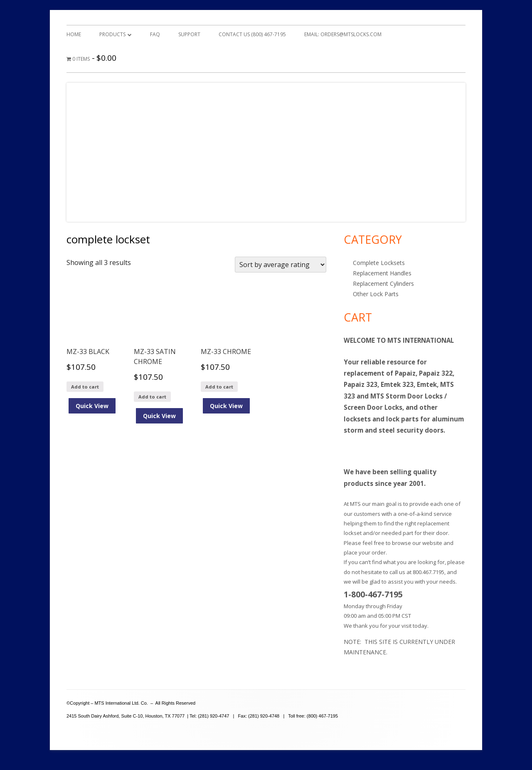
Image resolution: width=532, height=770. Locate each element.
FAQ (155, 34)
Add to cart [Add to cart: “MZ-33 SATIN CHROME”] (152, 397)
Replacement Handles (382, 273)
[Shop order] (281, 265)
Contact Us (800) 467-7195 (252, 34)
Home (74, 34)
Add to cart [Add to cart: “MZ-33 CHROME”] (219, 387)
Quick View (92, 406)
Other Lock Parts (376, 294)
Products (112, 34)
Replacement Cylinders (383, 283)
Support (189, 34)
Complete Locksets (379, 263)
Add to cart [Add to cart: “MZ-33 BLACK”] (85, 387)
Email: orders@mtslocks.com (343, 34)
